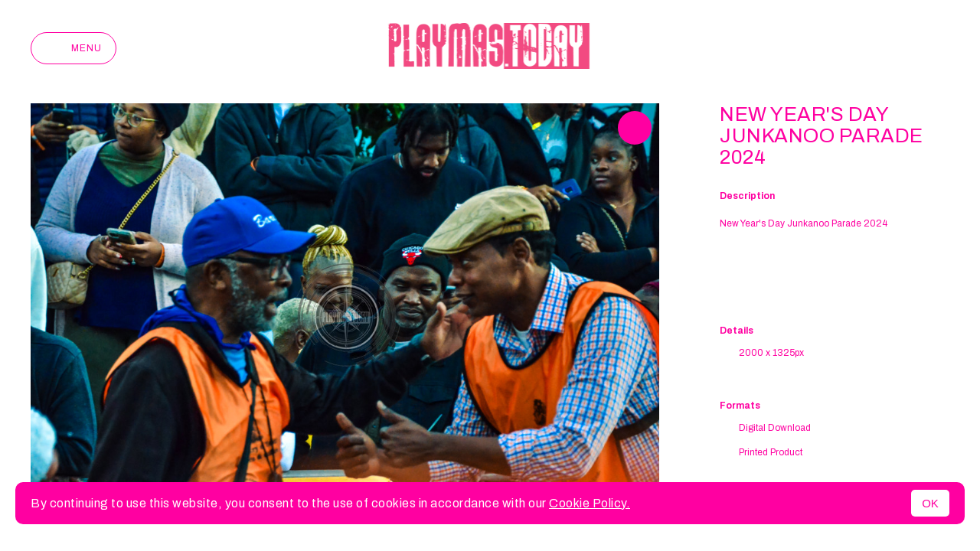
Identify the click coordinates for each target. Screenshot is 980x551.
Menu (73, 48)
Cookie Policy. (590, 503)
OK (930, 503)
